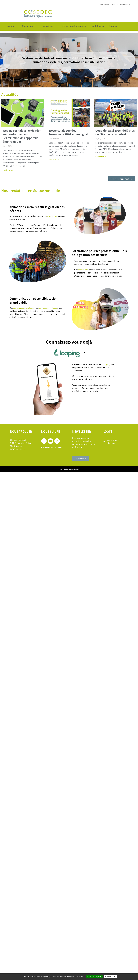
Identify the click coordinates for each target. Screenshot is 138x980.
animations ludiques (48, 308)
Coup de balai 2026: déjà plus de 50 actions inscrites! (115, 132)
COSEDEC (126, 4)
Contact (115, 4)
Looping (106, 364)
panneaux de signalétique (24, 308)
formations (83, 270)
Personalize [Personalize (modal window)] (110, 976)
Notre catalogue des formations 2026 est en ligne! (69, 132)
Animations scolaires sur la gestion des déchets (37, 209)
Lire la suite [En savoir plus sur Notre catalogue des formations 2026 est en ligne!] (54, 160)
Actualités (105, 4)
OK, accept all (94, 976)
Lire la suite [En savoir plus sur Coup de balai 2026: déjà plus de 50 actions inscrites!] (101, 156)
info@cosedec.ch (18, 449)
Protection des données (52, 447)
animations (52, 216)
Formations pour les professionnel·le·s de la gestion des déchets (99, 253)
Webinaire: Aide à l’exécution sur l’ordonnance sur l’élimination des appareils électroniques (22, 136)
